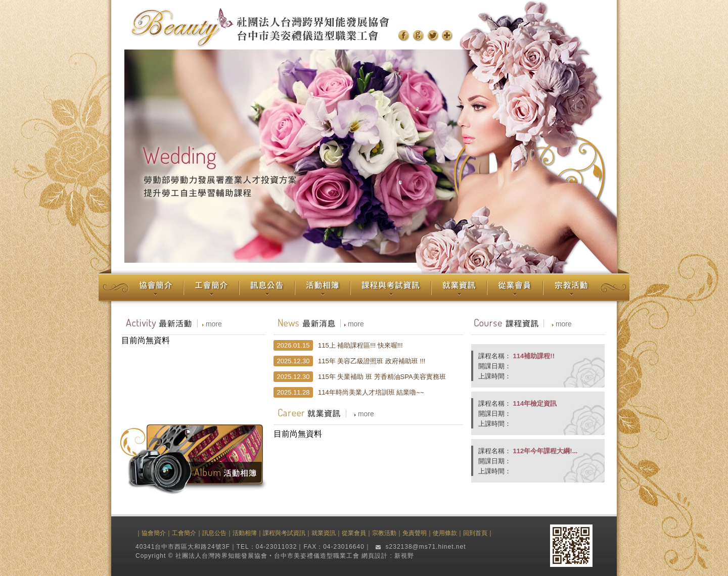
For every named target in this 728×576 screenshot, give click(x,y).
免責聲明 (415, 533)
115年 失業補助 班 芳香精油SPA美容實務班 (382, 377)
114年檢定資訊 (534, 403)
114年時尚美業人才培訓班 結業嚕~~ (371, 392)
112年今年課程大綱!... (544, 451)
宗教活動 (384, 533)
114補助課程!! (533, 356)
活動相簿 (245, 533)
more (214, 324)
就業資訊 (324, 533)
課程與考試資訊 (284, 533)
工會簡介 (184, 533)
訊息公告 (214, 533)
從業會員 (354, 533)
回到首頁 (475, 533)
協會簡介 (154, 533)
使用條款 (445, 533)
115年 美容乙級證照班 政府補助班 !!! (372, 361)
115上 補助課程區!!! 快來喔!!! (360, 345)
